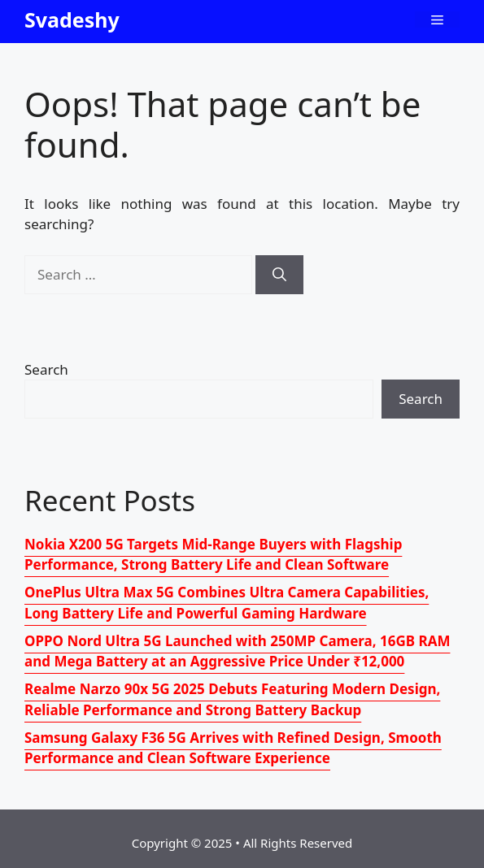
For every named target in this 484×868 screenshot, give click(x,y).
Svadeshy (72, 20)
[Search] (279, 275)
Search (46, 369)
